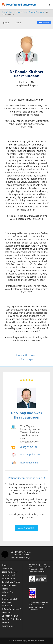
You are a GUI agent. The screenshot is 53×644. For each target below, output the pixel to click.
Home (5, 12)
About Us (6, 602)
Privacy (5, 623)
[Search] (49, 5)
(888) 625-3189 (29, 447)
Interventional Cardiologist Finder (11, 580)
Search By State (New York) (33, 12)
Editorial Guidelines (11, 619)
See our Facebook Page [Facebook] (20, 557)
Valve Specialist (26, 528)
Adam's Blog (8, 592)
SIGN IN (18, 23)
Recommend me (29, 463)
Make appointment (30, 454)
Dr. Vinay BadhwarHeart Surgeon (26, 415)
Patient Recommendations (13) (27, 478)
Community (8, 568)
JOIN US (6, 23)
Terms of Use (8, 626)
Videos (5, 589)
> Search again (27, 359)
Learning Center (10, 572)
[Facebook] (44, 23)
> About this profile (27, 355)
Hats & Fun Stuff (10, 599)
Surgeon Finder (15, 12)
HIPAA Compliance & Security (12, 611)
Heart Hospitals (9, 585)
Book (4, 595)
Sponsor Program (10, 616)
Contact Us (7, 606)
